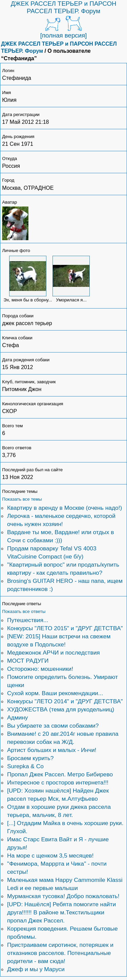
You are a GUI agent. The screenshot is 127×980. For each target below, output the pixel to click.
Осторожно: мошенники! (40, 669)
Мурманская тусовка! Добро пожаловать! (63, 896)
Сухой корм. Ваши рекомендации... (55, 693)
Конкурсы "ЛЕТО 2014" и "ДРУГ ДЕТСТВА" (65, 701)
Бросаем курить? (30, 758)
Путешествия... (28, 620)
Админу (18, 717)
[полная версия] (64, 35)
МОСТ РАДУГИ (28, 661)
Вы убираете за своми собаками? (53, 726)
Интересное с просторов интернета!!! (58, 782)
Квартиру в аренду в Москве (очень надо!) (65, 508)
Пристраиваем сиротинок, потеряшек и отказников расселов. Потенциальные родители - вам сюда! (60, 953)
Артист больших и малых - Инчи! (52, 750)
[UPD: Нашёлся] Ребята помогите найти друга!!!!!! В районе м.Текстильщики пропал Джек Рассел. (61, 912)
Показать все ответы (24, 611)
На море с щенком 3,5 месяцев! (50, 856)
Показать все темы (22, 499)
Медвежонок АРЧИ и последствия (54, 653)
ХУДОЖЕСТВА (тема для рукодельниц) (61, 709)
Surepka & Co (25, 766)
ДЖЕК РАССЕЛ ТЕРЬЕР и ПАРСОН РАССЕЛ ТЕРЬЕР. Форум (64, 7)
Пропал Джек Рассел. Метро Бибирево (60, 774)
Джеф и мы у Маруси (36, 969)
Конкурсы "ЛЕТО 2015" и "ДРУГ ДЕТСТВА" (65, 628)
